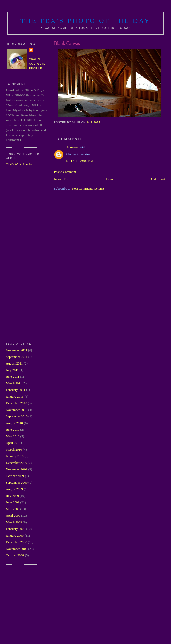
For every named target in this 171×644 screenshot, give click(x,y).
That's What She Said (20, 164)
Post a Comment (65, 172)
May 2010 (13, 436)
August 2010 (14, 423)
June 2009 (13, 502)
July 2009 (12, 496)
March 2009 (14, 522)
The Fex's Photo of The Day (86, 21)
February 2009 (16, 529)
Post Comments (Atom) (88, 188)
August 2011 (14, 363)
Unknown (72, 147)
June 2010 (13, 430)
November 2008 (17, 549)
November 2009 (17, 469)
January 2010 (15, 456)
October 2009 (15, 476)
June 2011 (13, 377)
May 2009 (13, 509)
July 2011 (12, 370)
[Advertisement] (26, 254)
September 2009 (17, 482)
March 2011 (14, 383)
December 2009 (16, 463)
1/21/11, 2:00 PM (80, 161)
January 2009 (15, 535)
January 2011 (15, 396)
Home (110, 179)
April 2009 (13, 516)
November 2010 (17, 410)
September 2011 (17, 357)
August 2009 (14, 489)
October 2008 (15, 555)
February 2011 (16, 390)
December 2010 (16, 403)
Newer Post (62, 179)
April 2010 (13, 443)
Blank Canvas (67, 43)
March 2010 (14, 449)
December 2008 (16, 542)
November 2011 (17, 350)
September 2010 (17, 416)
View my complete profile (37, 64)
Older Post (158, 179)
